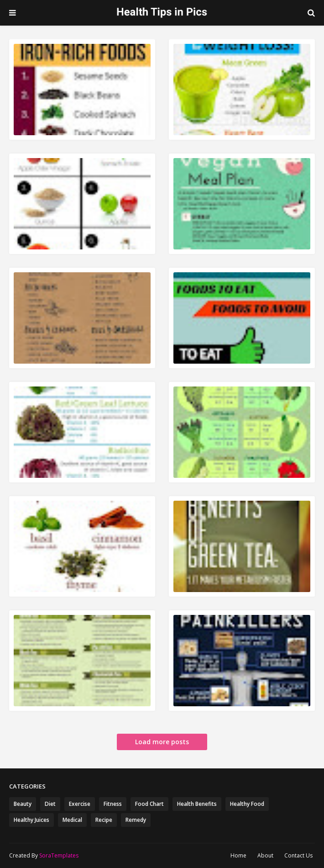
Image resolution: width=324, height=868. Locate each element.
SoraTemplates (59, 855)
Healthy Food (247, 804)
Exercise (80, 804)
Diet (50, 804)
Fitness (113, 804)
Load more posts (162, 742)
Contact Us (298, 855)
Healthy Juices (31, 820)
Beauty (23, 804)
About (265, 855)
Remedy (136, 820)
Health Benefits (197, 804)
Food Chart (149, 804)
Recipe (104, 820)
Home (238, 855)
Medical (72, 820)
